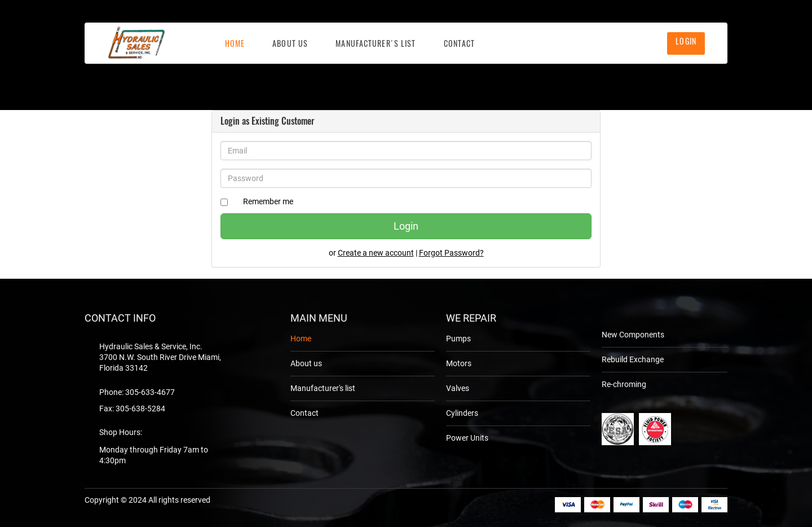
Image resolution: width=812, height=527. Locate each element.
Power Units (467, 438)
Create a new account (376, 253)
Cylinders (462, 413)
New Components (633, 335)
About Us (290, 43)
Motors (459, 363)
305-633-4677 (150, 392)
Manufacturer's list (376, 43)
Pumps (458, 339)
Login (686, 41)
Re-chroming (624, 384)
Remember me (268, 201)
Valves (458, 388)
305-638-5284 (140, 409)
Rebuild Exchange (633, 359)
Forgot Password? (451, 253)
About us (306, 363)
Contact (460, 43)
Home (235, 43)
